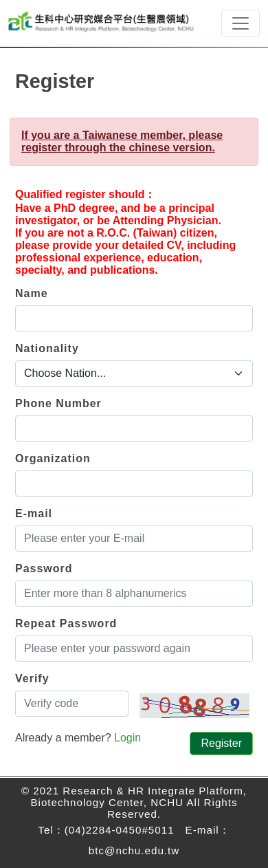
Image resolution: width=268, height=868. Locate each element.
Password (44, 568)
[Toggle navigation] (241, 23)
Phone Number (58, 403)
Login (127, 738)
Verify (32, 679)
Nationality (47, 348)
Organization (53, 458)
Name (32, 293)
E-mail (34, 513)
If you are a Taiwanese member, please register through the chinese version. (122, 141)
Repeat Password (66, 623)
